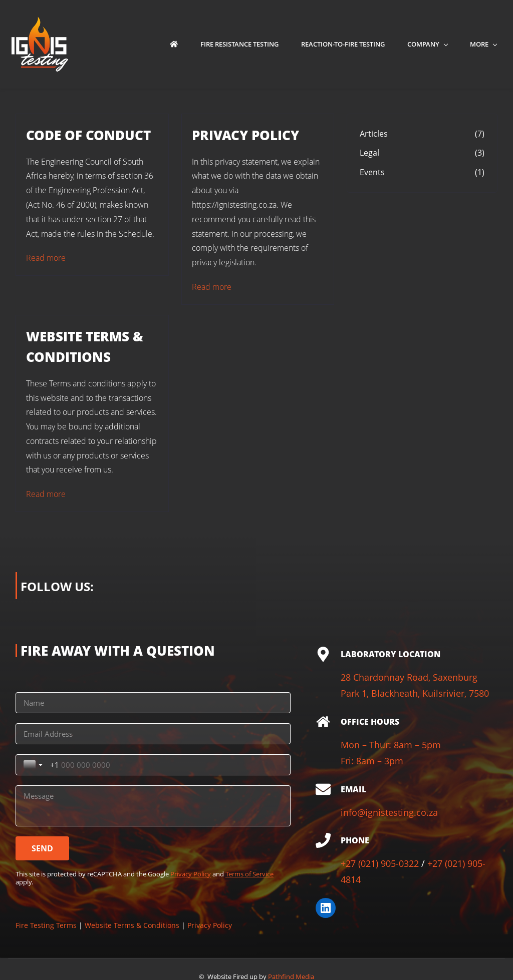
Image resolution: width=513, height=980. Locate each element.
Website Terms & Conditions (132, 895)
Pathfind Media (291, 961)
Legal (369, 153)
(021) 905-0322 (389, 864)
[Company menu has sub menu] (379, 44)
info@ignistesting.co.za (389, 812)
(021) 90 (461, 864)
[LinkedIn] (326, 908)
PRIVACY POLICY (245, 135)
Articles (374, 134)
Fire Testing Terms (46, 895)
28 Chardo (362, 678)
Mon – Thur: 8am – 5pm (391, 745)
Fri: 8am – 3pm (372, 761)
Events (372, 173)
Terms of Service (249, 843)
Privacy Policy (191, 843)
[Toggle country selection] (176, 734)
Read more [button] (46, 258)
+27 (349, 864)
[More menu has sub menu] (487, 44)
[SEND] (42, 818)
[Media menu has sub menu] (436, 44)
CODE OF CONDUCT (88, 135)
